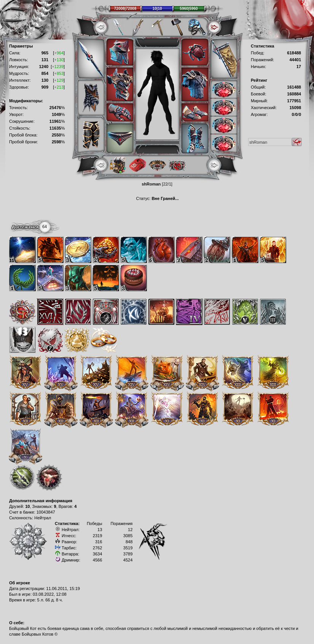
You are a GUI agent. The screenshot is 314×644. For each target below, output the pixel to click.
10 (27, 506)
